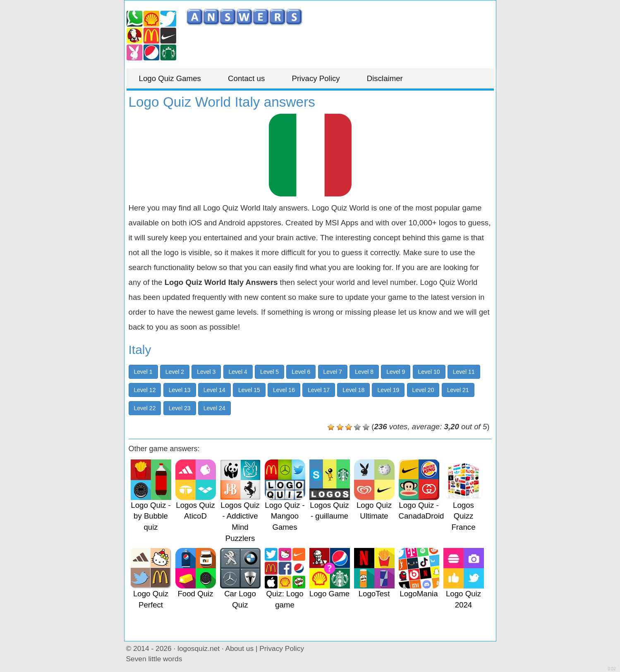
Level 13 (180, 390)
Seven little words (154, 659)
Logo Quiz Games (170, 78)
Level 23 (180, 408)
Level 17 (319, 390)
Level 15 (249, 390)
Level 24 (214, 408)
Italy (140, 350)
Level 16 (284, 390)
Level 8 (364, 372)
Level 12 (145, 390)
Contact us (246, 78)
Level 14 (214, 390)
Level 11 (464, 372)
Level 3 (206, 372)
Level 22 (145, 408)
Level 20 (423, 390)
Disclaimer (385, 78)
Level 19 (388, 390)
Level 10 (429, 372)
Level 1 (143, 372)
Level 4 (238, 372)
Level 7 (333, 372)
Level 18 (353, 390)
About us (239, 648)
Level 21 (458, 390)
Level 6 (301, 372)
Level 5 (269, 372)
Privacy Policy (316, 78)
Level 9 (396, 372)
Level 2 (175, 372)
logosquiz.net (199, 648)
